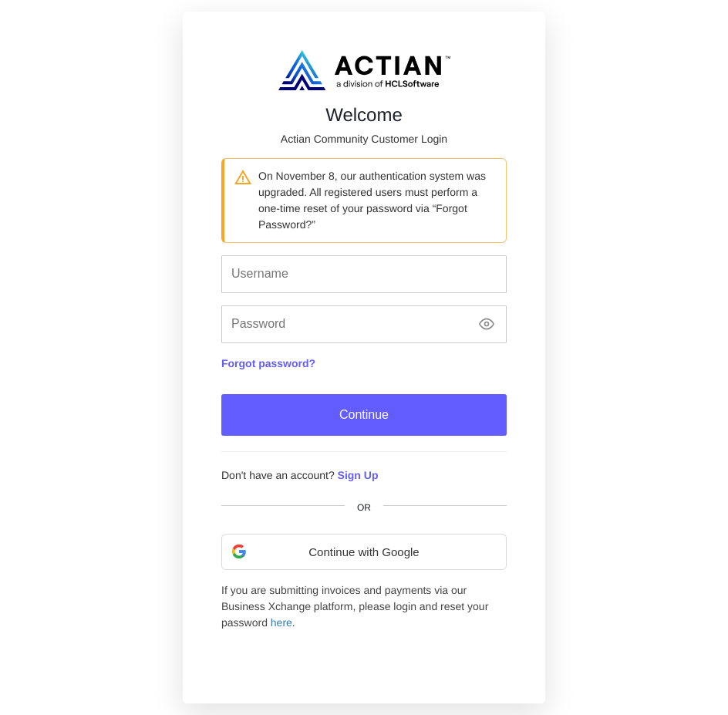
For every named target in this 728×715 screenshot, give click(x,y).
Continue (364, 415)
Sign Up (358, 475)
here (281, 622)
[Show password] (487, 324)
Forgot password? (268, 363)
